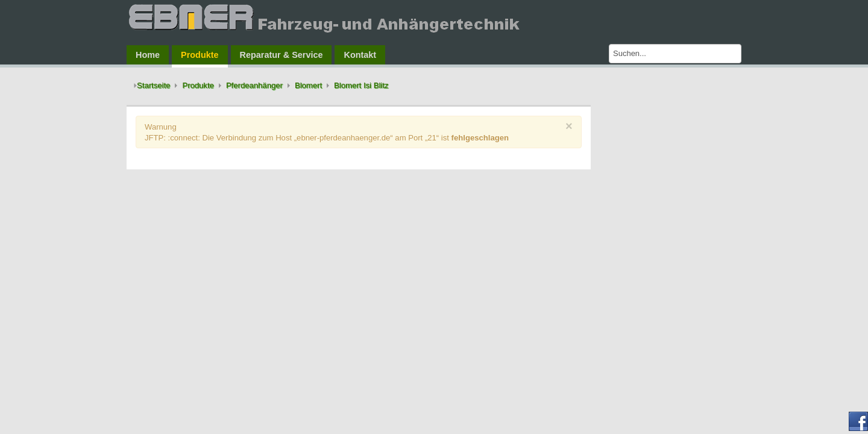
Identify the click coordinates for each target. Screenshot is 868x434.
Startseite (153, 85)
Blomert (308, 85)
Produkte (198, 85)
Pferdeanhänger (254, 85)
